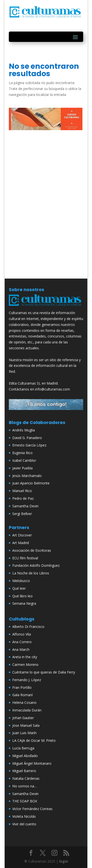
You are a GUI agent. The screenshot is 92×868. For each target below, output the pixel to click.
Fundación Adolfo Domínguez (36, 565)
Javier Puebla (22, 468)
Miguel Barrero (24, 771)
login (64, 861)
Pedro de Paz (23, 498)
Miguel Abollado (25, 756)
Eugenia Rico (22, 453)
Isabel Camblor (24, 460)
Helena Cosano (24, 702)
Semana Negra (24, 603)
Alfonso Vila (22, 634)
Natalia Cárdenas (26, 778)
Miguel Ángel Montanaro (32, 763)
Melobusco (21, 581)
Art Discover (22, 535)
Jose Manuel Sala (26, 725)
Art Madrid (21, 543)
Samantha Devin (25, 506)
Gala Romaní (22, 695)
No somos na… (25, 786)
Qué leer (19, 588)
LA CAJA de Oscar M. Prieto (34, 740)
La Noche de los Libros (31, 573)
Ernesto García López (29, 445)
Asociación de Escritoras (32, 550)
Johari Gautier (23, 718)
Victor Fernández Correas (32, 809)
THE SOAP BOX (25, 801)
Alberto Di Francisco (28, 627)
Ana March (21, 649)
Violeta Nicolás (24, 816)
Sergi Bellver (22, 514)
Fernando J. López (27, 680)
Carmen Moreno (25, 664)
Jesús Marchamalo (27, 476)
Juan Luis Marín (24, 733)
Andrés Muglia (24, 430)
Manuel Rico (22, 491)
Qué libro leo (22, 596)
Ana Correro (22, 642)
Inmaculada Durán (27, 710)
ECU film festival (25, 558)
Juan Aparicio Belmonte (31, 483)
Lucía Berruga (23, 748)
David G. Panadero (27, 438)
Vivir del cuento (24, 824)
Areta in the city (25, 657)
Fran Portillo (22, 687)
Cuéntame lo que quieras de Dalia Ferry (44, 672)
